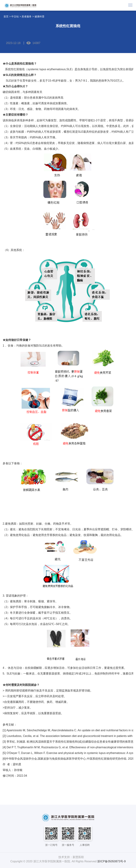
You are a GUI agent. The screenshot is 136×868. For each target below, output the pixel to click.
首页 (6, 16)
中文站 (15, 16)
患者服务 (27, 16)
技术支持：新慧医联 (71, 857)
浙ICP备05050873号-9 (111, 861)
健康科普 (39, 17)
